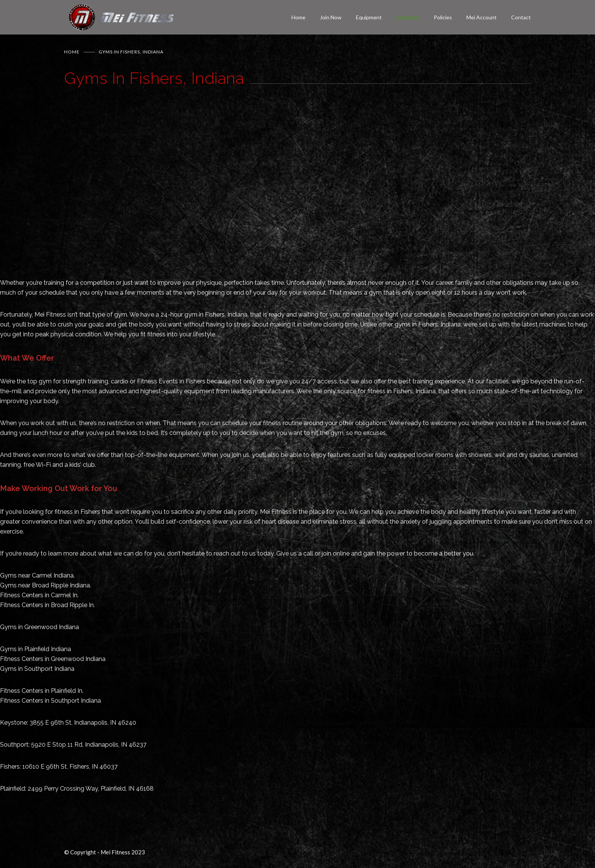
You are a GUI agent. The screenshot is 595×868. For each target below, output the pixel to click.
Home (298, 17)
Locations (408, 17)
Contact (521, 17)
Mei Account (482, 17)
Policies (443, 17)
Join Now (331, 17)
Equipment (369, 17)
